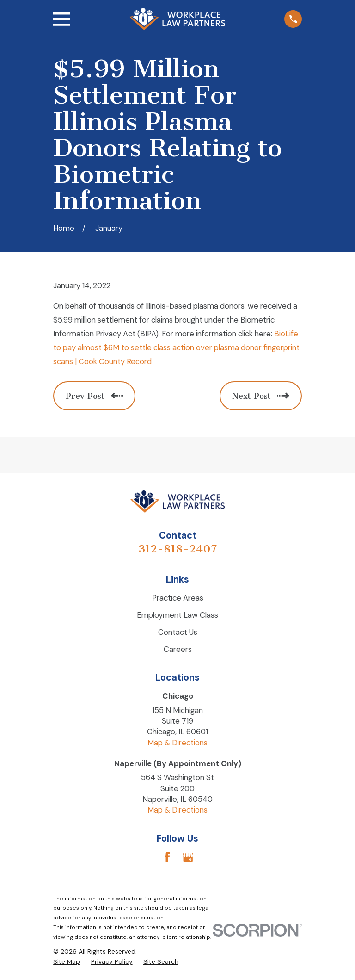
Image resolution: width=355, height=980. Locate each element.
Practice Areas (178, 598)
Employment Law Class (177, 615)
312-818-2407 (177, 549)
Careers (178, 649)
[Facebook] (167, 857)
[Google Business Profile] (188, 857)
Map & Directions (177, 743)
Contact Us (178, 632)
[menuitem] (67, 962)
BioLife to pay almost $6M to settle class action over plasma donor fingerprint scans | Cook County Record (176, 347)
